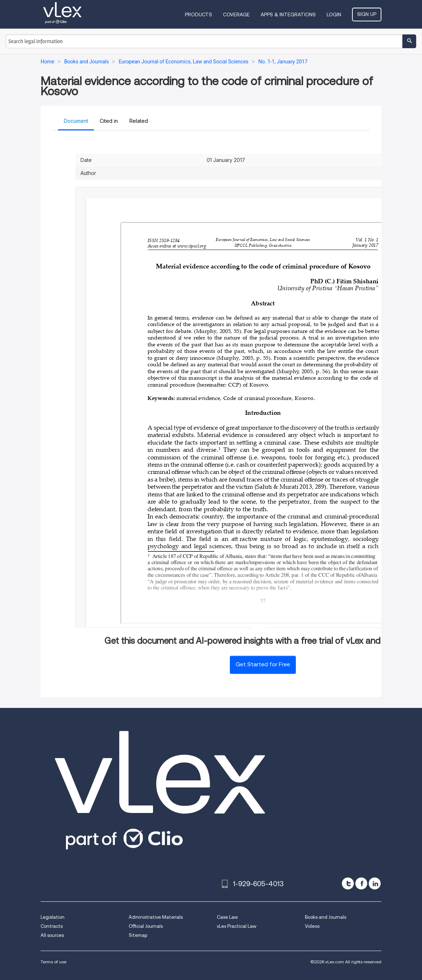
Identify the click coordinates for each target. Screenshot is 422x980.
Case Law (227, 917)
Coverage (236, 14)
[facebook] (361, 883)
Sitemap (138, 935)
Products (198, 14)
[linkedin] (375, 883)
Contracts (52, 926)
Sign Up (367, 14)
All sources (52, 935)
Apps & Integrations (288, 14)
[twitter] (348, 883)
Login (334, 14)
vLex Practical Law (237, 926)
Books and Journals (326, 917)
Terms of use (53, 962)
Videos (312, 926)
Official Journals (146, 926)
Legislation (53, 917)
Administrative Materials (156, 917)
